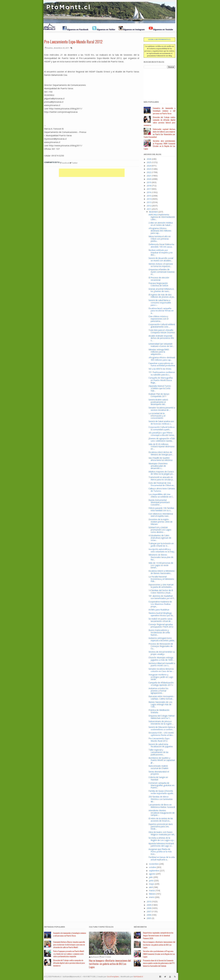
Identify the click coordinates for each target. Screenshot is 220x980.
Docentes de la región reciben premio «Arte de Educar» (161, 522)
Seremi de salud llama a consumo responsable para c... (160, 303)
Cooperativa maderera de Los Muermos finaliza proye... (160, 604)
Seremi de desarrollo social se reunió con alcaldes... (161, 259)
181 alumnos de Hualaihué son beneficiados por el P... (162, 597)
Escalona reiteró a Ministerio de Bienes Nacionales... (162, 572)
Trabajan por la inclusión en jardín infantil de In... (161, 545)
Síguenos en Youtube (163, 30)
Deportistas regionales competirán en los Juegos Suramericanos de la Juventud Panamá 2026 (158, 935)
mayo (152, 884)
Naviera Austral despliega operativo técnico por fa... (161, 614)
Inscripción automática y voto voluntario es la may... (162, 550)
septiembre (154, 871)
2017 (149, 189)
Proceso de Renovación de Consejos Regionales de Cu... (161, 646)
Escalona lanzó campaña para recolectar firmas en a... (161, 311)
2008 (149, 908)
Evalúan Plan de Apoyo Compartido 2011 (159, 395)
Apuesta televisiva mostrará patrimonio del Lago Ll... (161, 845)
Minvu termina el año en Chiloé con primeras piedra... (160, 239)
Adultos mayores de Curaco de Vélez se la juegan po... (161, 473)
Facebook (65, 163)
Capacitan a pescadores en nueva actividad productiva (162, 364)
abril (151, 887)
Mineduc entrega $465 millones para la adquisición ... (159, 352)
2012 (149, 206)
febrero (152, 894)
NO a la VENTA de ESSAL (160, 369)
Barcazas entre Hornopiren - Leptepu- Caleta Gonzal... (161, 697)
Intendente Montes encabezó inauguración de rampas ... (162, 813)
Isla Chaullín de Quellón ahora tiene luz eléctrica (160, 459)
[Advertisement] (158, 83)
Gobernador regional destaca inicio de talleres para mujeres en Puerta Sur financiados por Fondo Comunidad (159, 133)
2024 (149, 166)
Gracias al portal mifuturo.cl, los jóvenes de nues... (161, 290)
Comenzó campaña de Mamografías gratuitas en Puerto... (161, 785)
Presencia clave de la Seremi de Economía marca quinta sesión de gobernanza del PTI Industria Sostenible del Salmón (159, 963)
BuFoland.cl (138, 977)
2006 (149, 915)
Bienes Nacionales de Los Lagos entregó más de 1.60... (160, 704)
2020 (149, 179)
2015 (149, 196)
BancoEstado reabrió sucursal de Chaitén (158, 767)
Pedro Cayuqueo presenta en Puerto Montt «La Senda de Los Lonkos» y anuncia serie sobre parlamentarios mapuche (69, 954)
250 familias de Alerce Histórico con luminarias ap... (161, 799)
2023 (149, 169)
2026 (149, 159)
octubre (153, 867)
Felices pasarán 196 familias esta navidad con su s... (161, 509)
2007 (149, 911)
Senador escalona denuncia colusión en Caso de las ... (161, 670)
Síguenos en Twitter (106, 30)
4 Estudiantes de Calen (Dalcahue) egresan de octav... (160, 538)
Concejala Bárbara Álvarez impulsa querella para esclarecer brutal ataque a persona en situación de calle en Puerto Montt (69, 945)
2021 (149, 176)
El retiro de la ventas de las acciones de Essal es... (161, 820)
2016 (149, 192)
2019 (149, 182)
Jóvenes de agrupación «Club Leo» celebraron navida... (162, 440)
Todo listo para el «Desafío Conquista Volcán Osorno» (162, 331)
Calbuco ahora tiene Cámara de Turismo (162, 490)
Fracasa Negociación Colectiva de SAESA (158, 284)
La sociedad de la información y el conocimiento (157, 416)
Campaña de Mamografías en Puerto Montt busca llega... (161, 380)
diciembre (153, 212)
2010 (149, 902)
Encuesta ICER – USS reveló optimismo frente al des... (161, 734)
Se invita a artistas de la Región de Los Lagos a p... (162, 839)
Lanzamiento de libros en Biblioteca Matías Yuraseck (162, 806)
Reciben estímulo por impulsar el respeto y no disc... (161, 252)
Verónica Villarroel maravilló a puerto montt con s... (162, 664)
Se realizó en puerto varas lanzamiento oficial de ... (161, 620)
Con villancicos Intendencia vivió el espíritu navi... (161, 515)
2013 (149, 202)
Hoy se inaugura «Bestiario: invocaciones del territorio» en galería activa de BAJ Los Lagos (110, 964)
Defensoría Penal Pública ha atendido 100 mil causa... (161, 246)
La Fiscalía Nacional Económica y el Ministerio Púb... (161, 579)
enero (152, 897)
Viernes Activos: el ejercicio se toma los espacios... (161, 265)
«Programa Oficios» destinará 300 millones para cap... (160, 231)
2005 (149, 918)
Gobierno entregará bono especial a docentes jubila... (162, 639)
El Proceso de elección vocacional (159, 279)
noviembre (154, 864)
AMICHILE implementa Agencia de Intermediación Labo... (162, 217)
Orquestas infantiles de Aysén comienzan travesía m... (161, 272)
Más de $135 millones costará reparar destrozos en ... (161, 447)
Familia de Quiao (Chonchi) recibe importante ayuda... (161, 792)
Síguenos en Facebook (78, 30)
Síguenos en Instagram (134, 30)
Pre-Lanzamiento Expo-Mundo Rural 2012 (73, 42)
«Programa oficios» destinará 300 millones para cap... (162, 359)
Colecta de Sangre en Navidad (158, 778)
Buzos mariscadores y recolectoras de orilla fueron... (159, 632)
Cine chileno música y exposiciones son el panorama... (159, 319)
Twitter (74, 163)
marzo (152, 890)
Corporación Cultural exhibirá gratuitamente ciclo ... (162, 326)
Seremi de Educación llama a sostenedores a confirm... (162, 728)
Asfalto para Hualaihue (159, 610)
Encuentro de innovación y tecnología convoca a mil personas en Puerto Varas (164, 111)
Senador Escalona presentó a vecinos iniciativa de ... (162, 409)
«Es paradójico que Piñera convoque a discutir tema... (162, 434)
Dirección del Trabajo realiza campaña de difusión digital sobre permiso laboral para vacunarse (159, 121)
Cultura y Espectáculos (101, 927)
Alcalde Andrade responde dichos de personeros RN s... (161, 338)
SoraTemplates (113, 977)
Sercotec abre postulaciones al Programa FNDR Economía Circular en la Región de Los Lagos (159, 145)
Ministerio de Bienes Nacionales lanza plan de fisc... (161, 557)
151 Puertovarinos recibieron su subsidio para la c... (162, 373)
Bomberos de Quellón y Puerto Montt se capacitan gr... (162, 760)
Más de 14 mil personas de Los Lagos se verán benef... (161, 565)
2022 (149, 172)
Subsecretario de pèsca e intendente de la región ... (161, 723)
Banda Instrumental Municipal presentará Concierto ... (159, 502)
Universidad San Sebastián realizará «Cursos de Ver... (161, 345)
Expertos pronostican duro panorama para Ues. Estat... (161, 826)
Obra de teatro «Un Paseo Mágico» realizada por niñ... (162, 833)
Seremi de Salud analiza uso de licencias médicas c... (161, 423)
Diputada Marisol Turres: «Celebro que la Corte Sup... (160, 388)
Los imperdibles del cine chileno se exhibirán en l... (161, 495)
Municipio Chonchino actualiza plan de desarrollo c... (158, 466)
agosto (152, 874)
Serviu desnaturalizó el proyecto (159, 773)
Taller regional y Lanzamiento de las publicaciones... (159, 752)
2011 (149, 209)
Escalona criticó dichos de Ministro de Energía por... (161, 453)
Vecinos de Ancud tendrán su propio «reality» (162, 653)
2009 (149, 905)
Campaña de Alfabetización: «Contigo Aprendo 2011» (161, 684)
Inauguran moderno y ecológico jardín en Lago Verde (161, 677)
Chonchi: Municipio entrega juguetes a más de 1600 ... (161, 659)
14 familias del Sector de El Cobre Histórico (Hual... (161, 591)
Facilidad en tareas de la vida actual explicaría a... (162, 858)
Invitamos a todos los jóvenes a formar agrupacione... (158, 691)
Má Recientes (140, 927)
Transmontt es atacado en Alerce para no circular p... (161, 478)
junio (151, 881)
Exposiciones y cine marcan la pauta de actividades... (161, 586)
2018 (149, 186)
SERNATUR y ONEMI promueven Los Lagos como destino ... (160, 530)
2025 (149, 162)
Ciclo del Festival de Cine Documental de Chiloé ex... (162, 484)
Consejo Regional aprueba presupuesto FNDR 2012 (161, 626)
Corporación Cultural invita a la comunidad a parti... (161, 428)
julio (151, 877)
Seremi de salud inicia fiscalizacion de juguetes (161, 745)
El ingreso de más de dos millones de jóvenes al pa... (162, 296)
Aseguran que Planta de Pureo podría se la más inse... (160, 852)
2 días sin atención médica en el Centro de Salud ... (161, 224)
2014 (149, 199)
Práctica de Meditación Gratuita (159, 711)
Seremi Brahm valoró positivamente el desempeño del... (158, 402)
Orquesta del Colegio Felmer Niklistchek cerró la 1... (162, 717)
